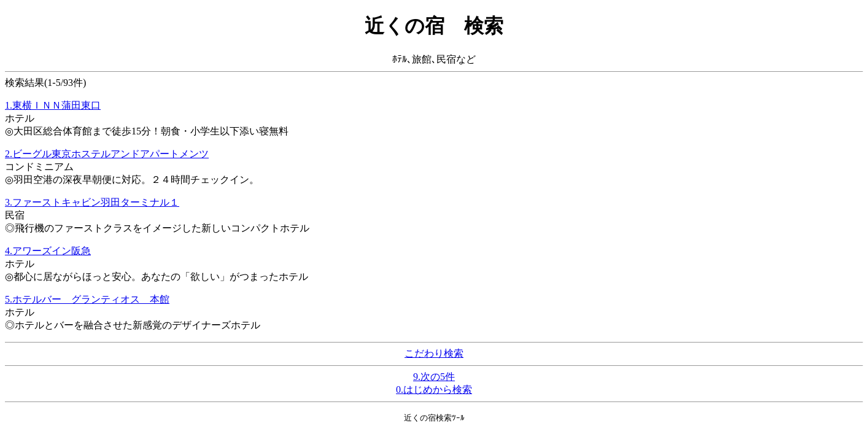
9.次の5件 (434, 377)
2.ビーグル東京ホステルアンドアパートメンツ (107, 154)
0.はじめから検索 (434, 390)
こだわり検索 (434, 353)
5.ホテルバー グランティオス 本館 (87, 299)
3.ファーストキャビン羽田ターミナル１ (92, 202)
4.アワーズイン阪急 (48, 251)
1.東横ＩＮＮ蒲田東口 (53, 105)
